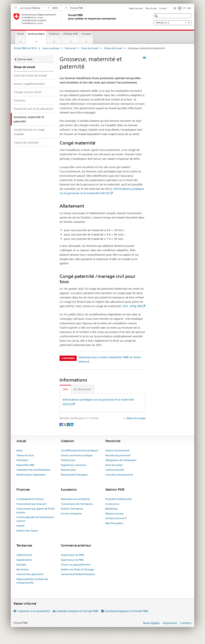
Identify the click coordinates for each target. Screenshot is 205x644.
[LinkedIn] (72, 424)
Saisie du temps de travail (30, 75)
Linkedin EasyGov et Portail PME (77, 611)
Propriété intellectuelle (118, 499)
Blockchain (23, 569)
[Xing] (69, 424)
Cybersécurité (24, 555)
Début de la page (136, 418)
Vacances (20, 100)
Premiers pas (68, 460)
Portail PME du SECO (25, 48)
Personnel (70, 48)
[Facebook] (61, 424)
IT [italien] (184, 8)
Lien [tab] (65, 389)
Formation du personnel (119, 475)
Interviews (22, 460)
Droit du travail (90, 48)
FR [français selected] (180, 8)
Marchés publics (114, 523)
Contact (163, 8)
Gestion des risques (27, 530)
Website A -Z (172, 23)
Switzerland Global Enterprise (78, 574)
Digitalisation (24, 560)
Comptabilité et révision (30, 499)
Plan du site (151, 8)
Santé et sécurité (115, 470)
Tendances (54, 34)
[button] (157, 16)
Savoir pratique (37, 35)
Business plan (68, 470)
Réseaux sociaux (115, 514)
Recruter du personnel (118, 455)
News (20, 450)
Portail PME (75, 8)
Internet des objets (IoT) (30, 574)
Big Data (21, 564)
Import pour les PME (72, 555)
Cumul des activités (26, 142)
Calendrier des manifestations (33, 470)
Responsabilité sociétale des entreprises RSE (32, 581)
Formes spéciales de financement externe (35, 519)
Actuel (20, 34)
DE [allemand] (175, 8)
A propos (86, 34)
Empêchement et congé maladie (29, 132)
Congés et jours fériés (28, 92)
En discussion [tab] (82, 389)
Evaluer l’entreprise (72, 509)
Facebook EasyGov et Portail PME (126, 611)
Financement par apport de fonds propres (35, 510)
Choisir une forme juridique (77, 455)
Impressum (170, 623)
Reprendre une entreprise (75, 499)
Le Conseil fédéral (28, 8)
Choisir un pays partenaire (76, 564)
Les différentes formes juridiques (80, 450)
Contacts (186, 623)
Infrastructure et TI (116, 518)
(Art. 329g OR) (132, 306)
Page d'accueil (136, 8)
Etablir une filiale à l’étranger (78, 569)
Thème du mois (25, 455)
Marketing (111, 509)
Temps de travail (113, 48)
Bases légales (151, 623)
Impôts (20, 526)
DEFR (53, 8)
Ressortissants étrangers (74, 475)
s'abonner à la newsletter (34, 611)
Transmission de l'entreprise (77, 504)
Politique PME (71, 34)
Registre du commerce (74, 465)
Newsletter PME (25, 465)
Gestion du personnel (117, 450)
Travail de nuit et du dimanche (33, 109)
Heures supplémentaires (29, 84)
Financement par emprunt (31, 504)
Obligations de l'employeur (121, 460)
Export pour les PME (72, 560)
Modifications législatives (31, 475)
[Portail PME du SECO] (68, 19)
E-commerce (112, 504)
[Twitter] (65, 424)
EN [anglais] (189, 8)
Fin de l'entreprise (71, 514)
